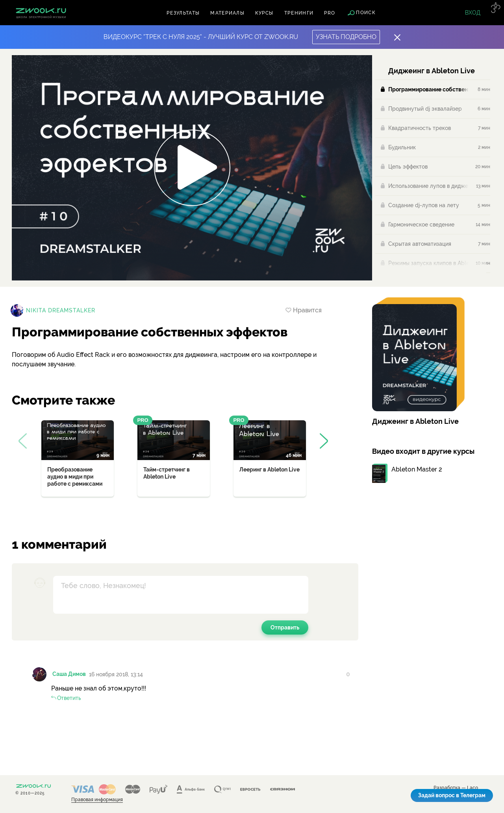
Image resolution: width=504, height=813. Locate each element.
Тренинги (299, 13)
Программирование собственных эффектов (428, 89)
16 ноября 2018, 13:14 (116, 674)
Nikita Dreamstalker (61, 310)
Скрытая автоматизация (420, 244)
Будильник (402, 147)
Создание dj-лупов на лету (424, 205)
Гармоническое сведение (421, 225)
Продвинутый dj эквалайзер (425, 109)
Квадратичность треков (420, 128)
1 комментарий (59, 544)
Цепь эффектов (408, 167)
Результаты (183, 13)
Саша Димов (69, 674)
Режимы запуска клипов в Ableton (428, 263)
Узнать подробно (346, 37)
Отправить (285, 627)
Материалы (227, 13)
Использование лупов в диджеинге (428, 186)
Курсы (264, 13)
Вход (473, 13)
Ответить (69, 698)
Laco (472, 788)
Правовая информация (97, 800)
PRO (330, 13)
